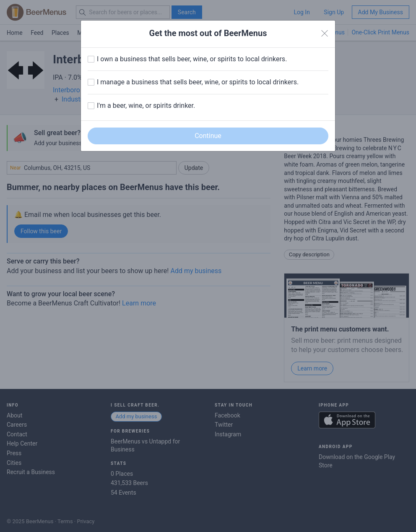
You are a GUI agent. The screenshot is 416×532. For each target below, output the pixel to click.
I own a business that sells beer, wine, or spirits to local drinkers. (192, 59)
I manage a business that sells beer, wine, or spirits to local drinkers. (198, 82)
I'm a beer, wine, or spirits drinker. (146, 106)
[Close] (325, 34)
